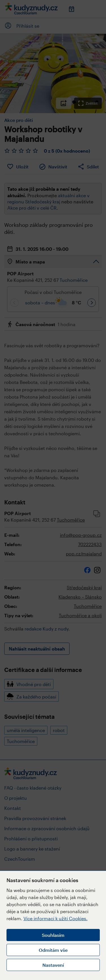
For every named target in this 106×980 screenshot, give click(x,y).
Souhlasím (53, 935)
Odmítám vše (53, 950)
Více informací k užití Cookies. (56, 918)
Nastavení (53, 965)
